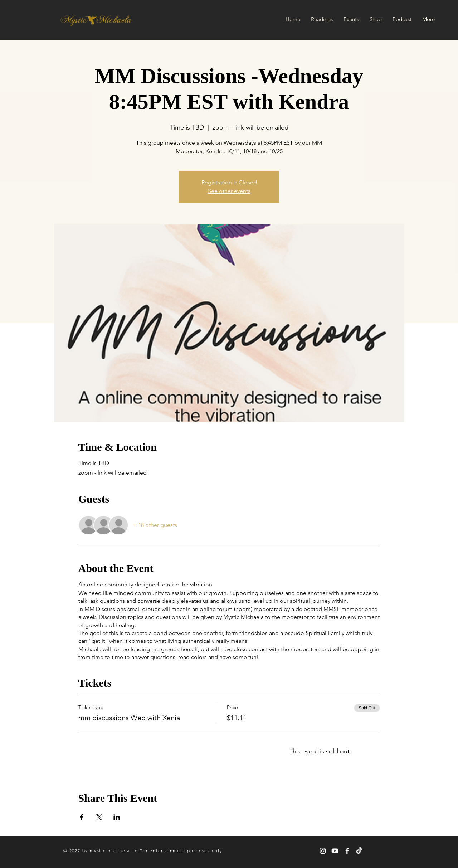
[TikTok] (359, 851)
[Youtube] (335, 851)
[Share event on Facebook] (82, 817)
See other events (229, 191)
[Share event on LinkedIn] (117, 817)
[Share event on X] (99, 817)
